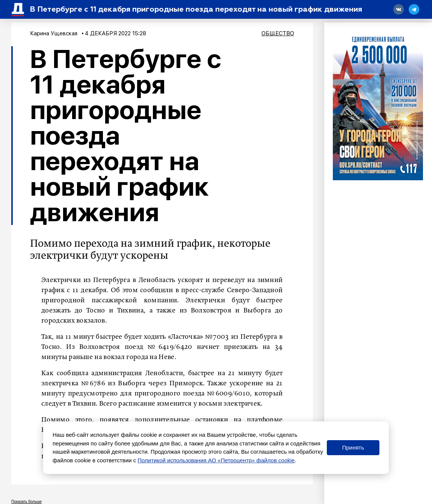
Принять (353, 447)
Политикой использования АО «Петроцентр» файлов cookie (216, 460)
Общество (278, 33)
